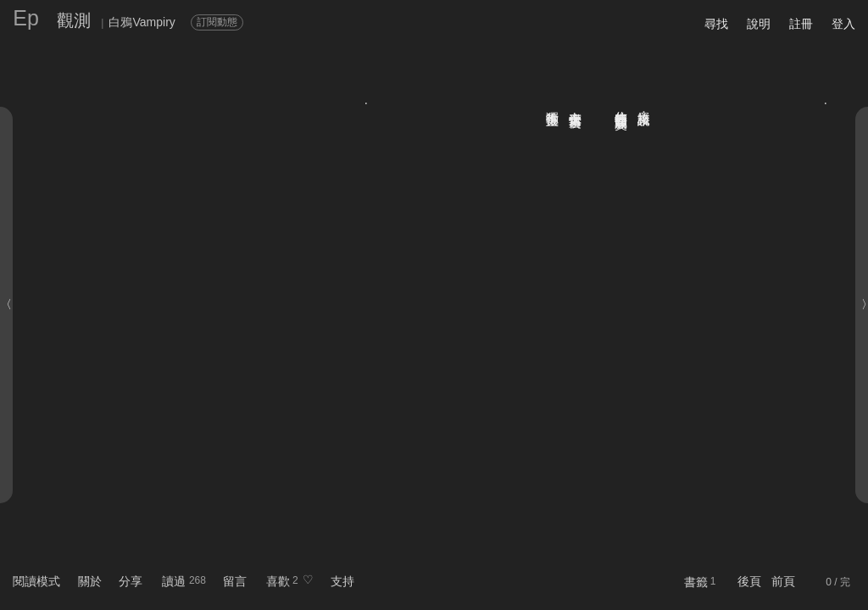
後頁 (749, 581)
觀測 (74, 20)
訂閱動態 (217, 22)
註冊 (801, 24)
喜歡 (278, 581)
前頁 (783, 581)
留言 (235, 581)
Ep (26, 18)
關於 (90, 581)
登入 (843, 24)
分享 (131, 581)
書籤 (696, 582)
